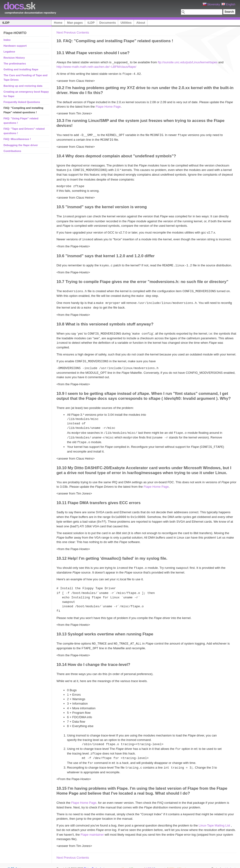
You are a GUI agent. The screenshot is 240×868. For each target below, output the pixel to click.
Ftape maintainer (92, 828)
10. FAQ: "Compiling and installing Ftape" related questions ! (115, 41)
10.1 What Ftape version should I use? (93, 53)
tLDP (6, 23)
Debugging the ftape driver (21, 145)
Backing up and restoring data (23, 86)
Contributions (12, 151)
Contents (83, 32)
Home (58, 23)
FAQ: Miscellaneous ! (17, 139)
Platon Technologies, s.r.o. (99, 862)
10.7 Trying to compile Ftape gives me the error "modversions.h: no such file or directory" (142, 280)
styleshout (229, 862)
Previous (70, 32)
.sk (19, 6)
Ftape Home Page (108, 106)
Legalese (9, 52)
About (141, 23)
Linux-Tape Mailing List (214, 819)
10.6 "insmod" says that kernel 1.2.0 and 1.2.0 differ (106, 254)
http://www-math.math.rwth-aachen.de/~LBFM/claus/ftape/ (96, 67)
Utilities (126, 23)
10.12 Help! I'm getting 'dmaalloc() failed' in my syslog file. (112, 553)
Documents (108, 23)
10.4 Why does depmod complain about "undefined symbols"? (116, 155)
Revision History (14, 58)
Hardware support (15, 46)
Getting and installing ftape (21, 69)
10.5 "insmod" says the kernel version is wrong (102, 206)
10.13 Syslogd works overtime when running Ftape (105, 629)
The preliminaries (15, 64)
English (228, 4)
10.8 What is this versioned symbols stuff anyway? (105, 321)
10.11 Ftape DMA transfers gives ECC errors (99, 498)
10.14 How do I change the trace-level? (93, 659)
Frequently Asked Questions (22, 102)
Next (60, 32)
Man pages (75, 23)
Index (7, 40)
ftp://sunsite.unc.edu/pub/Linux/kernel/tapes (188, 62)
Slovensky (211, 4)
